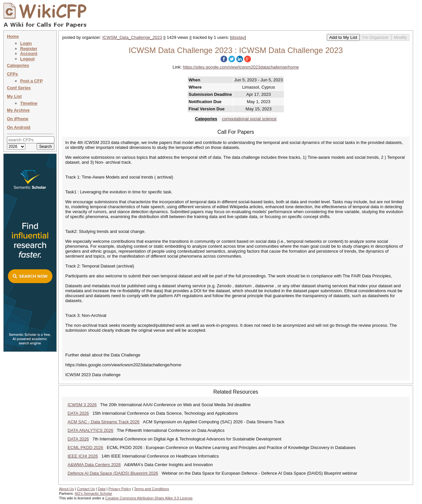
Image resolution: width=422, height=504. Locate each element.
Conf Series (19, 88)
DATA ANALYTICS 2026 (90, 430)
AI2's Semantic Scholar (93, 493)
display (238, 37)
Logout (27, 59)
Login (26, 43)
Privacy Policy (120, 489)
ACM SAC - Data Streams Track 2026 (104, 422)
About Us (66, 489)
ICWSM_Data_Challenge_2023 (132, 37)
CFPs (12, 74)
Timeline (29, 103)
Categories (18, 65)
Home (13, 36)
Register (29, 49)
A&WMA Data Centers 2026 (94, 465)
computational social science (249, 119)
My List (14, 96)
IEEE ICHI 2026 (83, 456)
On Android (19, 127)
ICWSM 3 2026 (82, 405)
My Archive (18, 110)
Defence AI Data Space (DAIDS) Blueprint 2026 (113, 473)
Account (29, 54)
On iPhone (18, 119)
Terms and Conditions (151, 489)
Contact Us (86, 489)
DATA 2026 (78, 413)
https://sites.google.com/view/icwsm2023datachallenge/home (241, 67)
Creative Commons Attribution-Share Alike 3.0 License (149, 498)
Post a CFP (31, 81)
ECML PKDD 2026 (85, 448)
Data (102, 489)
